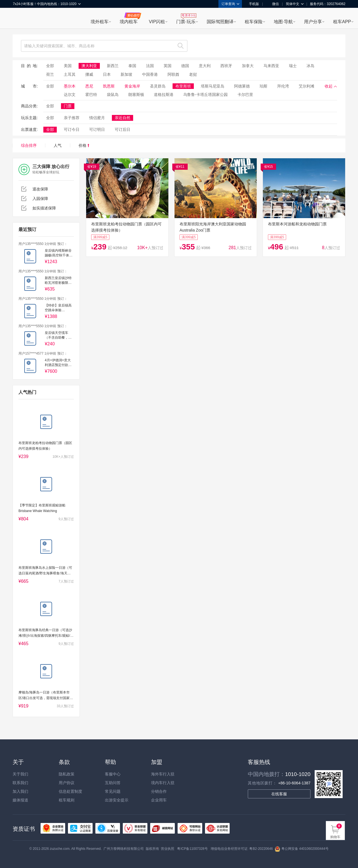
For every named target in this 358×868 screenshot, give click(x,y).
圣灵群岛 (158, 86)
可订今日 (72, 129)
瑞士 (293, 66)
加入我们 (20, 791)
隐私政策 (67, 774)
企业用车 (159, 800)
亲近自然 (123, 118)
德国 (185, 66)
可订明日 (97, 129)
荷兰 (50, 74)
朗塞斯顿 (136, 95)
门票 (68, 106)
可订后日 (123, 129)
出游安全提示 (117, 800)
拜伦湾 (283, 86)
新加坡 (126, 74)
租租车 (20, 19)
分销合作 (159, 791)
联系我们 (20, 783)
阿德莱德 (242, 86)
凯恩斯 (109, 86)
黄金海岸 (132, 86)
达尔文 (70, 95)
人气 (58, 145)
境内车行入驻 (163, 783)
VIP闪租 (157, 22)
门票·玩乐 (186, 22)
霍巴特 (91, 95)
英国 (168, 66)
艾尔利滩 (307, 86)
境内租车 (129, 22)
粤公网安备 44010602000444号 (302, 849)
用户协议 (67, 783)
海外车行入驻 (163, 774)
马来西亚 (271, 66)
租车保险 (254, 22)
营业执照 (168, 849)
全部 (50, 66)
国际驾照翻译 (220, 22)
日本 (107, 74)
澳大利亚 (89, 66)
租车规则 (67, 800)
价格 (84, 145)
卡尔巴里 (245, 95)
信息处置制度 (70, 791)
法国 (150, 66)
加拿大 (248, 66)
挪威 (89, 74)
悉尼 (89, 86)
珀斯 (263, 86)
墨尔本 (70, 86)
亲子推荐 (72, 118)
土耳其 (70, 74)
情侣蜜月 (97, 118)
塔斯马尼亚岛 (213, 86)
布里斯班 (183, 86)
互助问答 (113, 783)
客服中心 (113, 774)
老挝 (193, 74)
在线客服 (279, 794)
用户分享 (313, 22)
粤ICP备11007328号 (192, 849)
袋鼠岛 (113, 95)
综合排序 (29, 145)
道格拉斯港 (164, 95)
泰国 (132, 66)
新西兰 (113, 66)
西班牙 (226, 66)
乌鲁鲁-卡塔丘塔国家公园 (205, 95)
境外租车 (100, 22)
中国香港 (150, 74)
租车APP (342, 22)
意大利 (205, 66)
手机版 (252, 4)
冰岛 (310, 66)
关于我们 (20, 774)
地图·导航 (283, 22)
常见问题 (113, 791)
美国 (68, 66)
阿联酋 (173, 74)
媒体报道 (20, 800)
